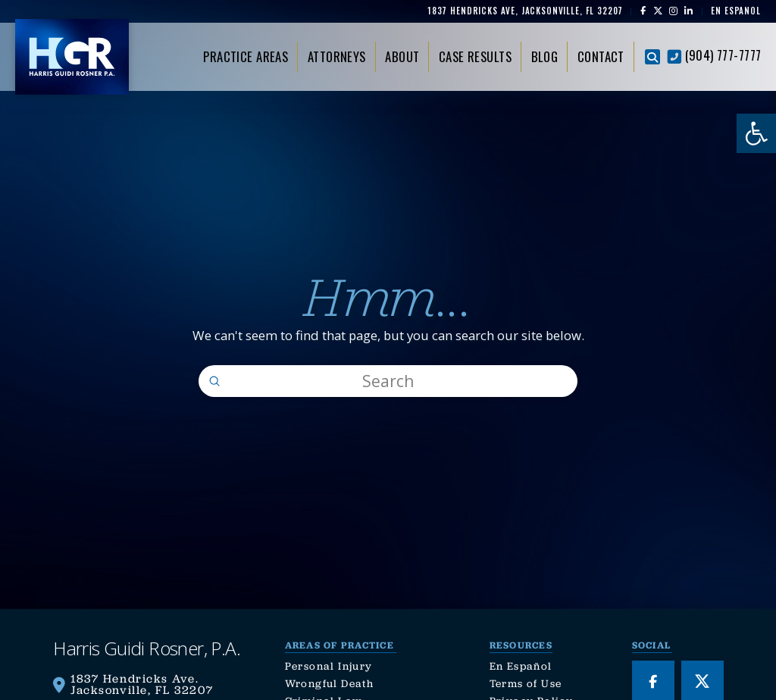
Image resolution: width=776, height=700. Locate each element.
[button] (652, 57)
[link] (756, 133)
